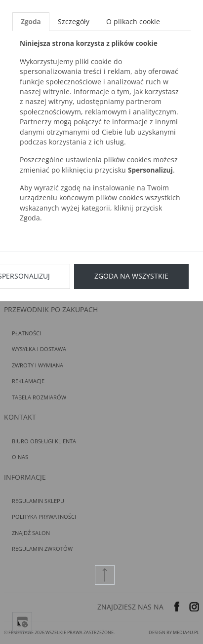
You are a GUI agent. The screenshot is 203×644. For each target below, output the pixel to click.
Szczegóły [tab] (74, 21)
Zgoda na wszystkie (131, 276)
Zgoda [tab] (31, 21)
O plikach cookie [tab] (133, 21)
